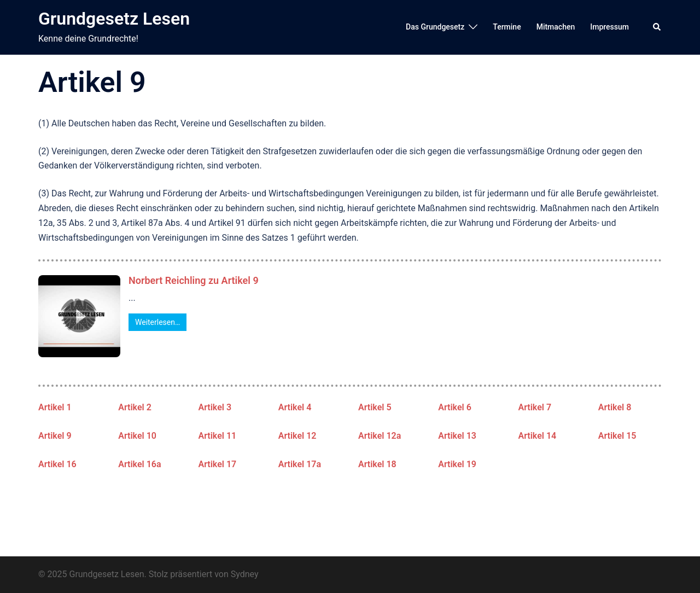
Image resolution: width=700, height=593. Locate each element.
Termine (507, 27)
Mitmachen (556, 27)
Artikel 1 (55, 407)
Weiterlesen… (157, 322)
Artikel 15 (617, 436)
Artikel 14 (538, 436)
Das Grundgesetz (435, 27)
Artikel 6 (455, 407)
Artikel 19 (457, 464)
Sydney (245, 574)
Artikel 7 (535, 407)
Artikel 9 (55, 436)
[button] (657, 27)
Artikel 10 (137, 436)
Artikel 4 (295, 407)
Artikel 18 (377, 464)
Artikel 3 (215, 407)
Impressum (609, 27)
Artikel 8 (615, 407)
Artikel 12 (297, 436)
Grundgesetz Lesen (114, 19)
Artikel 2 (135, 407)
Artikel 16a (139, 464)
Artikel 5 (375, 407)
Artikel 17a (300, 464)
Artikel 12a (380, 436)
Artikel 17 (218, 464)
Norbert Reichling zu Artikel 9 (194, 280)
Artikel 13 (457, 436)
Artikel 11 (218, 436)
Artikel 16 (57, 464)
